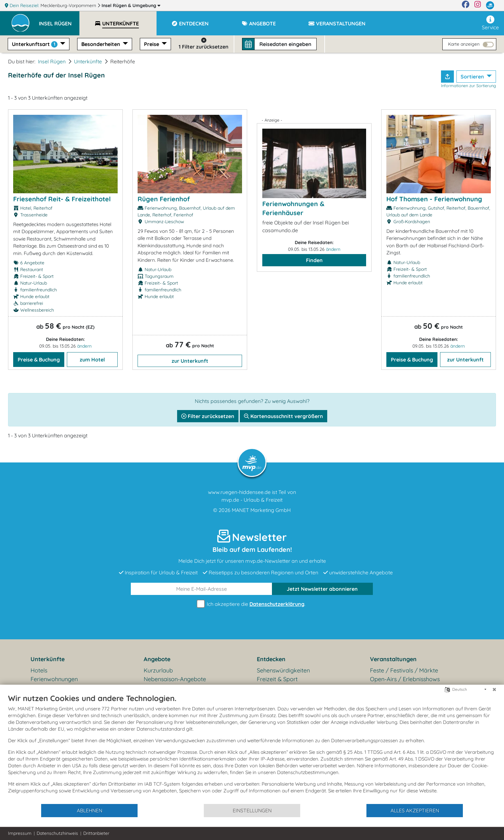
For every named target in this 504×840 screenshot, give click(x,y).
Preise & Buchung (39, 360)
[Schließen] (494, 689)
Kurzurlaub (158, 670)
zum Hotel (92, 360)
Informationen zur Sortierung (468, 86)
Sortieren (473, 77)
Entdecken (271, 659)
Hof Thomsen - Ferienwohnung (434, 199)
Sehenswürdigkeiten (283, 670)
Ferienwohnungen (54, 679)
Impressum (20, 833)
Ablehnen (90, 810)
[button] (59, 21)
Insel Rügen (131, 5)
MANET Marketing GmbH (261, 510)
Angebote (157, 659)
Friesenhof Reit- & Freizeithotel (62, 199)
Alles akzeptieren (415, 810)
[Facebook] (466, 5)
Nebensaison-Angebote (175, 679)
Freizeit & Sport (277, 679)
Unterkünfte (88, 61)
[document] (252, 748)
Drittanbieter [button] (96, 833)
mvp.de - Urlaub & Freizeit (252, 500)
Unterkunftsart (35, 44)
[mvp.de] (490, 5)
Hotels (39, 670)
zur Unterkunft (190, 361)
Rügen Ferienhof (164, 199)
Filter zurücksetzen (208, 416)
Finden (314, 260)
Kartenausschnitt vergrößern (283, 416)
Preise (152, 44)
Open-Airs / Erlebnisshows (405, 679)
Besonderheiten (101, 44)
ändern (84, 346)
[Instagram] (478, 5)
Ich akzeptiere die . (252, 604)
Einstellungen (252, 810)
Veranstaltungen (393, 659)
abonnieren (322, 589)
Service (490, 23)
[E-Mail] (202, 589)
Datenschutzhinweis (57, 833)
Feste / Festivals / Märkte (404, 670)
